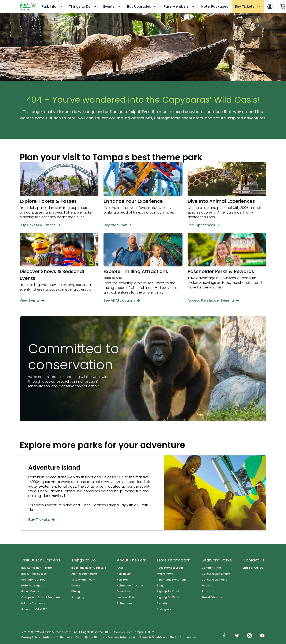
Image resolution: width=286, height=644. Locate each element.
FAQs (120, 568)
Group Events (30, 592)
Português (164, 609)
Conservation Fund (214, 580)
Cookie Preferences (183, 637)
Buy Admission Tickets (37, 568)
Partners (207, 586)
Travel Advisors (212, 597)
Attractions (125, 603)
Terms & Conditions (153, 637)
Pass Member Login (170, 568)
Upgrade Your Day (33, 580)
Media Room (165, 574)
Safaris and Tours (83, 580)
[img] (224, 636)
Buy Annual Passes (34, 574)
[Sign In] (270, 7)
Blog (160, 586)
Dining (76, 592)
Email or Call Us (253, 568)
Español (162, 603)
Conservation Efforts (216, 574)
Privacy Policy (31, 637)
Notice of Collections (58, 637)
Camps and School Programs (41, 597)
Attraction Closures (130, 586)
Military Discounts (33, 603)
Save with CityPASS (34, 609)
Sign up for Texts (168, 597)
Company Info (211, 568)
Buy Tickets (41, 519)
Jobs (205, 592)
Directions (124, 592)
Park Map (123, 580)
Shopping (78, 597)
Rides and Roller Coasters (89, 568)
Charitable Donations (172, 580)
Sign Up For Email (168, 592)
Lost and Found (127, 597)
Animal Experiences (84, 574)
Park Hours (124, 574)
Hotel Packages (215, 6)
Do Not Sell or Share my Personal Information (106, 637)
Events (76, 586)
